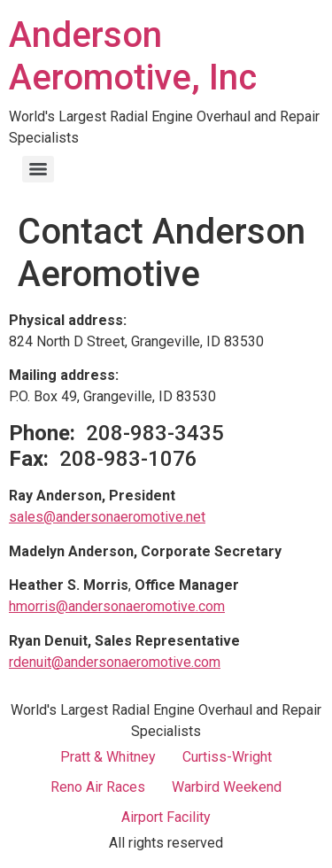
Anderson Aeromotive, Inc (133, 56)
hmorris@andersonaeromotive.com (117, 606)
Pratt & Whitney (108, 757)
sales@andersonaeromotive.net (107, 517)
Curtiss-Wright (227, 757)
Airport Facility (166, 817)
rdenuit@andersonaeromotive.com (115, 662)
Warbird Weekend (227, 787)
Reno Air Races (98, 787)
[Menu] (38, 169)
